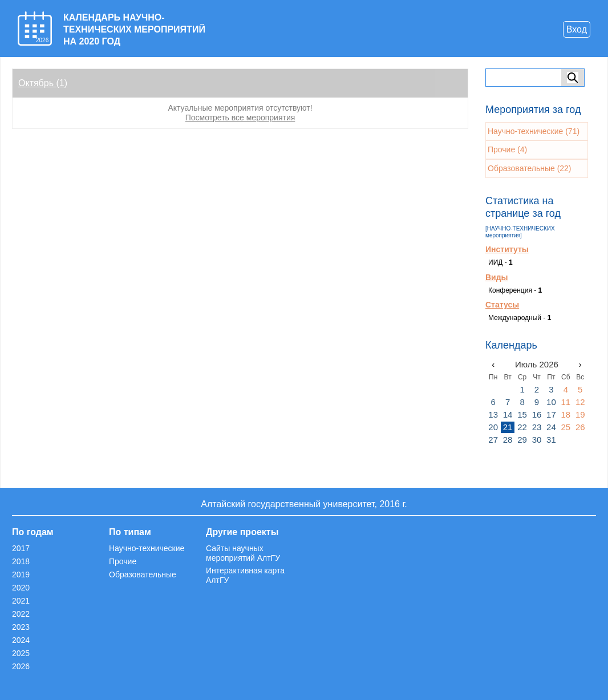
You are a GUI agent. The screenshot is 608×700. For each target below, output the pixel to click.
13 (493, 414)
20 (493, 427)
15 (522, 414)
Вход (577, 29)
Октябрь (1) (43, 83)
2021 (21, 601)
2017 (21, 548)
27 (493, 440)
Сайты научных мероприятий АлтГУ (243, 553)
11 (566, 402)
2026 (21, 666)
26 (580, 427)
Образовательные (143, 574)
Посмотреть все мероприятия (240, 118)
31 (551, 440)
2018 (21, 561)
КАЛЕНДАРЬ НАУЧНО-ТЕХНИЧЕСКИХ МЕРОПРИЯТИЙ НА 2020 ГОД (134, 29)
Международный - (520, 318)
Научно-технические (147, 548)
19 (580, 414)
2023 (21, 627)
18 (566, 414)
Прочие (123, 561)
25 (566, 427)
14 (508, 414)
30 (537, 440)
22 (522, 427)
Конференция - (515, 290)
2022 (21, 614)
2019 (21, 574)
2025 (21, 653)
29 (522, 440)
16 (537, 414)
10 (551, 402)
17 (551, 414)
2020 (21, 588)
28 (508, 440)
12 (580, 402)
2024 (21, 640)
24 (551, 427)
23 (537, 427)
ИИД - (500, 262)
